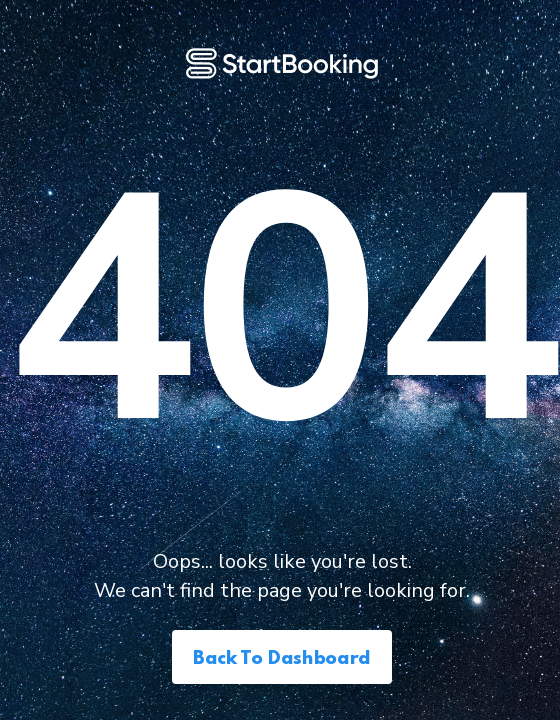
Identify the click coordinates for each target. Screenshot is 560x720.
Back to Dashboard (282, 658)
